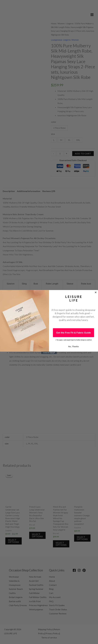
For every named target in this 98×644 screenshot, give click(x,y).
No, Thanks (73, 346)
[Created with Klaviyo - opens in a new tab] (49, 353)
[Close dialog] (96, 292)
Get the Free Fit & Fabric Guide (74, 333)
